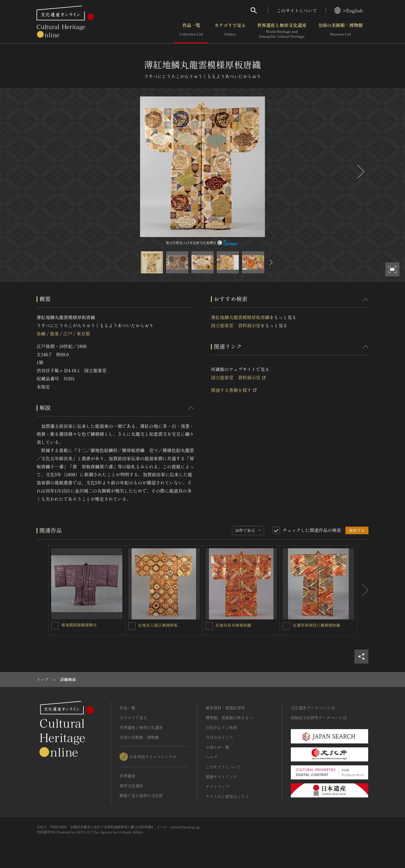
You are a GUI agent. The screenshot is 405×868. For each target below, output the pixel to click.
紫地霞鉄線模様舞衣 (79, 625)
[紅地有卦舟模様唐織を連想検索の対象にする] (209, 626)
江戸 (68, 333)
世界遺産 (127, 776)
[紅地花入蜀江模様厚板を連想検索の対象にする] (132, 626)
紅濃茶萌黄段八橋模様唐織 (316, 625)
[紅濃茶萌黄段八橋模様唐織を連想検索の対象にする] (286, 626)
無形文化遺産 (131, 786)
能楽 (54, 333)
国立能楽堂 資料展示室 (236, 325)
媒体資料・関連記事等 (225, 708)
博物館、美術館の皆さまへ (229, 718)
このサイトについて (297, 10)
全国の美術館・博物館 (340, 31)
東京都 (83, 333)
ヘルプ (211, 757)
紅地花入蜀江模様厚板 (158, 625)
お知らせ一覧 (217, 747)
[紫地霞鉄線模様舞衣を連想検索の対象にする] (55, 626)
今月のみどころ (219, 737)
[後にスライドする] (360, 172)
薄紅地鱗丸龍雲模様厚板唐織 (240, 317)
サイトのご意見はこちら (227, 796)
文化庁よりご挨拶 (221, 727)
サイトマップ (217, 786)
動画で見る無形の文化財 (141, 795)
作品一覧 (191, 31)
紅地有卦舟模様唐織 (233, 625)
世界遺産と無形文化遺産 (282, 31)
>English (349, 10)
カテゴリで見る (230, 31)
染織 (41, 333)
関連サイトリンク (221, 777)
